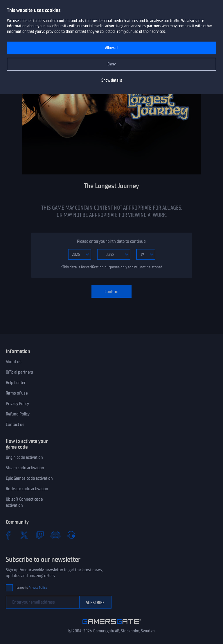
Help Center (16, 383)
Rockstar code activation (27, 489)
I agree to (31, 588)
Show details (112, 80)
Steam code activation (25, 468)
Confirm (111, 292)
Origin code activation (24, 457)
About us (14, 362)
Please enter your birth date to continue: (111, 241)
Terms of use (17, 393)
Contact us (15, 424)
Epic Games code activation (29, 478)
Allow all (112, 48)
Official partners (19, 372)
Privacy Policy (17, 404)
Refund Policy (18, 414)
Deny (112, 64)
